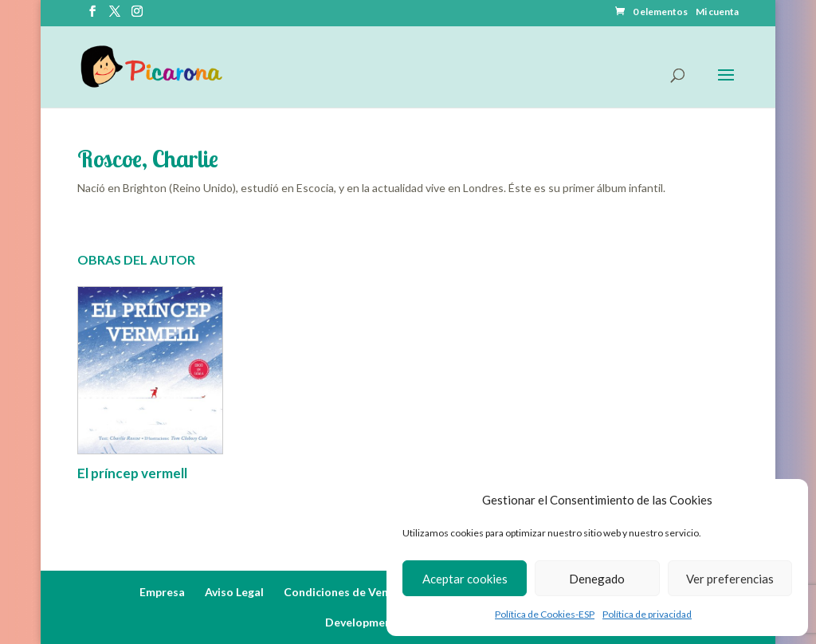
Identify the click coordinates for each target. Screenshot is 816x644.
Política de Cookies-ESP (545, 614)
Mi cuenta (717, 12)
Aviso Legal (234, 592)
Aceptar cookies (465, 579)
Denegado (597, 579)
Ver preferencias (730, 579)
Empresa (162, 592)
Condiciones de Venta (342, 592)
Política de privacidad (647, 614)
